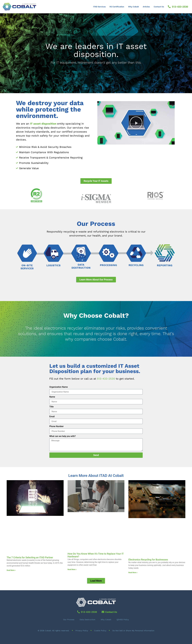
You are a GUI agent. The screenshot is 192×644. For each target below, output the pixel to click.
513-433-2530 (106, 379)
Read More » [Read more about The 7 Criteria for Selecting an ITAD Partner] (11, 570)
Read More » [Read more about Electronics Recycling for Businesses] (133, 573)
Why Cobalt (133, 7)
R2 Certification (117, 7)
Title (51, 407)
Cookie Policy (100, 631)
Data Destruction (87, 620)
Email (52, 417)
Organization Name (59, 387)
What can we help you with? (62, 436)
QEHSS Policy (123, 620)
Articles (146, 7)
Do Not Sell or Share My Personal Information (133, 631)
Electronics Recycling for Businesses (148, 560)
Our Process (69, 620)
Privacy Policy (82, 631)
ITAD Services (99, 7)
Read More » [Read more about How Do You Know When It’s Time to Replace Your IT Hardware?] (72, 569)
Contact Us (159, 7)
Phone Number (56, 426)
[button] (136, 123)
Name (52, 397)
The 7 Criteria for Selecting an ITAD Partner (30, 557)
